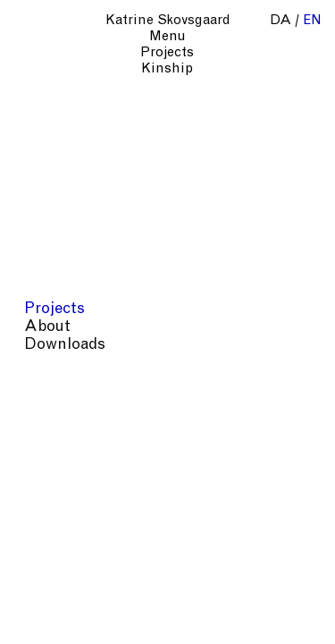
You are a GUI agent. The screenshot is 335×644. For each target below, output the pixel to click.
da (281, 21)
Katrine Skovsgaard (168, 21)
